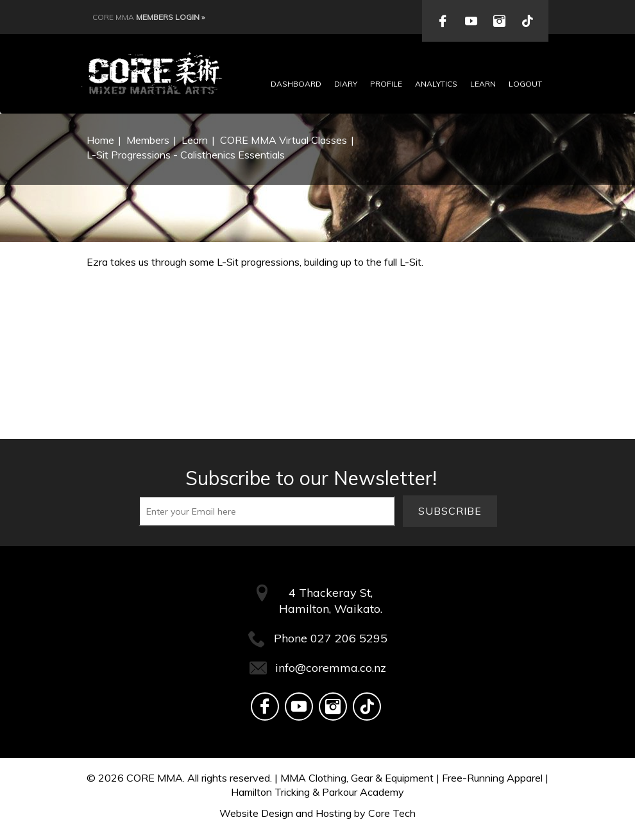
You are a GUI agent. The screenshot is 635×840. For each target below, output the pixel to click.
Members (148, 140)
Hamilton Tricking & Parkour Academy (317, 792)
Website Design (256, 813)
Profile (386, 84)
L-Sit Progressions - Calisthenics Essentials (186, 155)
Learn (483, 84)
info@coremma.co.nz (331, 668)
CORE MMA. (156, 778)
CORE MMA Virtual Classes (284, 140)
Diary (346, 84)
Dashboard (296, 84)
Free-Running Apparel (492, 778)
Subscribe (450, 511)
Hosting (334, 813)
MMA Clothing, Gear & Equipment (357, 778)
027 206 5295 (349, 638)
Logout (525, 84)
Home (100, 140)
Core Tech (392, 813)
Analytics (436, 84)
